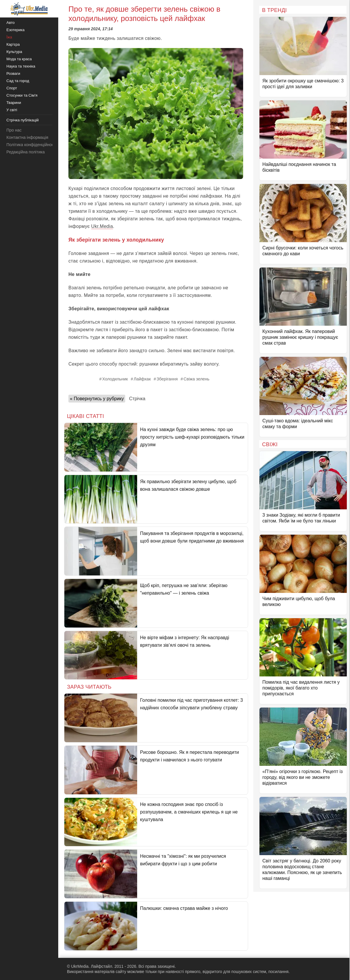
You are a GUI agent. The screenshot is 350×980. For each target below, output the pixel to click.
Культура (14, 52)
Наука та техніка (21, 66)
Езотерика (15, 30)
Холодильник (115, 379)
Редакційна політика (25, 152)
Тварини (14, 103)
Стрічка (137, 399)
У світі (12, 110)
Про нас (14, 130)
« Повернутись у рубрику (97, 399)
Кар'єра (13, 44)
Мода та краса (19, 59)
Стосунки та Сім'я (22, 95)
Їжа (9, 37)
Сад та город (18, 81)
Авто (10, 23)
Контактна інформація (27, 137)
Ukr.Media (102, 226)
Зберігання (167, 379)
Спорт (12, 88)
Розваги (13, 73)
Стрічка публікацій (23, 120)
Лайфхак (142, 379)
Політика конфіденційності (31, 145)
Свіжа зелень (196, 379)
